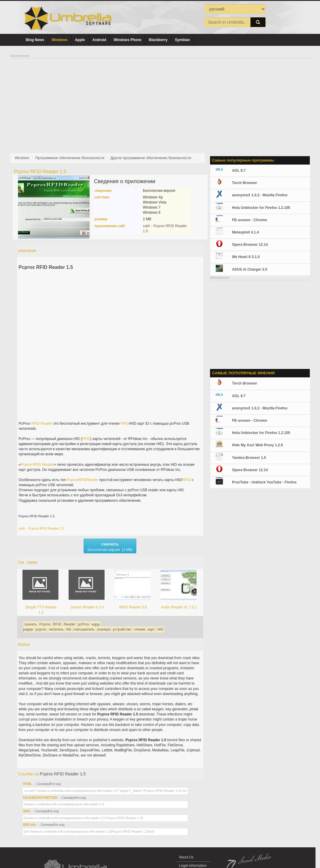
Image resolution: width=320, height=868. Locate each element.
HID (160, 629)
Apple (80, 40)
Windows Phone (127, 40)
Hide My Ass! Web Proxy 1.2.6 (257, 445)
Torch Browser (244, 183)
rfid (68, 629)
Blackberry (158, 40)
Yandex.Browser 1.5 (249, 458)
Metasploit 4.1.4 (245, 232)
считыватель (84, 629)
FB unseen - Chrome (249, 220)
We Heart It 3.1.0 (246, 257)
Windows (59, 40)
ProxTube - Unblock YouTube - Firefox (264, 482)
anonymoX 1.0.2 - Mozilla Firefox (260, 195)
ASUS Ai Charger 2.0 (250, 269)
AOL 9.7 (239, 171)
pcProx (83, 624)
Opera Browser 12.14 (250, 245)
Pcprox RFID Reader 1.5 (46, 267)
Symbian (182, 40)
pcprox (41, 629)
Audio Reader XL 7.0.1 (179, 607)
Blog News (35, 40)
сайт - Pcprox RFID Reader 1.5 (41, 528)
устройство (122, 629)
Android (99, 40)
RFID (35, 424)
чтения (139, 629)
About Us (186, 857)
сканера (104, 629)
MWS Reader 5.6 (133, 607)
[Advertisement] (160, 101)
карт (151, 629)
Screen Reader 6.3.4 (87, 607)
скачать (31, 624)
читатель (56, 629)
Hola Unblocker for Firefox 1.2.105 (261, 208)
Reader (46, 424)
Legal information (193, 866)
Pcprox (26, 465)
